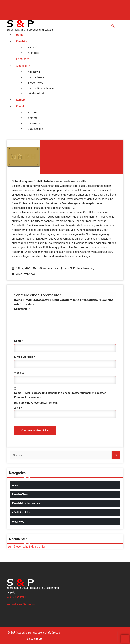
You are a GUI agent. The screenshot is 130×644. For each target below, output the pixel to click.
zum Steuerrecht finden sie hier (26, 547)
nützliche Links (21, 513)
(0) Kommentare (46, 268)
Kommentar (22, 309)
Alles (19, 274)
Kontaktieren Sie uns (21, 604)
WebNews (29, 274)
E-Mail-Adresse (25, 357)
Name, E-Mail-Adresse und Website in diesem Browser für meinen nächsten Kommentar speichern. (60, 395)
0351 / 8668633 (16, 597)
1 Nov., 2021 (21, 268)
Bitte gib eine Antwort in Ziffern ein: (36, 403)
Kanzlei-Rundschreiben (26, 503)
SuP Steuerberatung (82, 268)
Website (19, 373)
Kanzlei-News (20, 494)
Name (19, 341)
